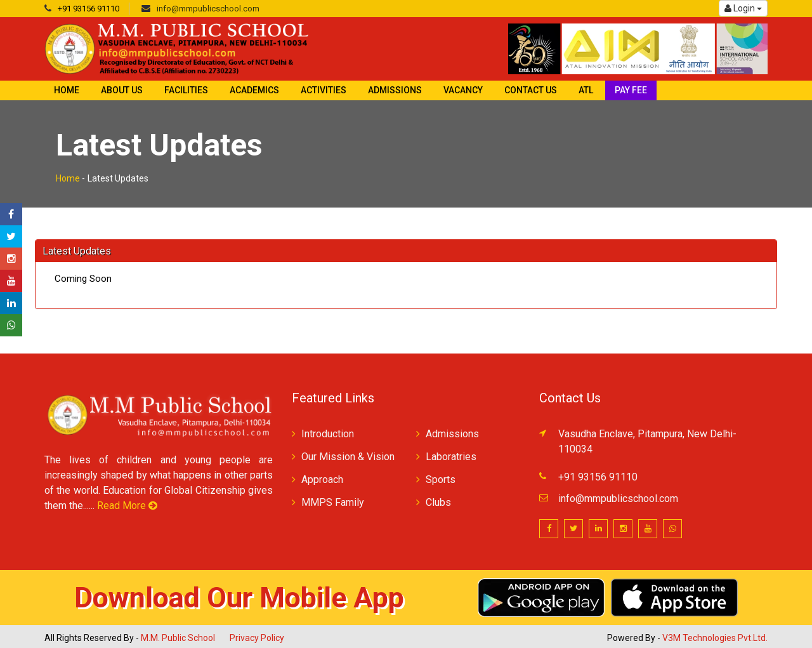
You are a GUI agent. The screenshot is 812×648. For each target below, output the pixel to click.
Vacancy (463, 90)
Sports (441, 479)
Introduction (328, 434)
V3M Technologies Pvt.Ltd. (715, 638)
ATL (586, 90)
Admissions (395, 90)
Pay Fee (631, 90)
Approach (322, 479)
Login (743, 8)
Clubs (438, 502)
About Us (122, 90)
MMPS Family (333, 502)
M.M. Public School (178, 638)
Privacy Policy (257, 638)
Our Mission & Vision (348, 457)
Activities (324, 90)
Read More (127, 506)
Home (67, 90)
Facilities (186, 90)
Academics (254, 90)
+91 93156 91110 (88, 9)
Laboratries (451, 457)
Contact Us (531, 90)
